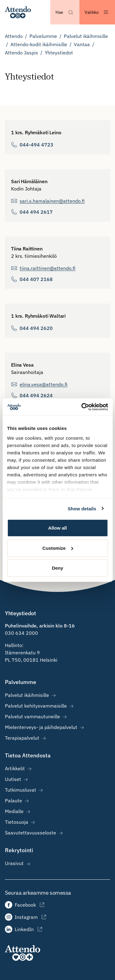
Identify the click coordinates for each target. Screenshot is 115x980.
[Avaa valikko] (97, 12)
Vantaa (82, 44)
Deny (57, 568)
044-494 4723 (36, 145)
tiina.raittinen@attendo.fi (48, 268)
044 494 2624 (36, 395)
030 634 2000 (21, 633)
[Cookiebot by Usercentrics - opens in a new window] (82, 407)
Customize (58, 548)
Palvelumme (43, 36)
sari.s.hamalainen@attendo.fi (52, 201)
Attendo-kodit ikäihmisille (39, 44)
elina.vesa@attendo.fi (44, 384)
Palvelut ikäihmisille (86, 36)
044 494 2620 (36, 328)
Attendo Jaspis (21, 53)
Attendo (14, 36)
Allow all (57, 528)
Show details (82, 508)
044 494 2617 (36, 212)
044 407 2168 (36, 279)
